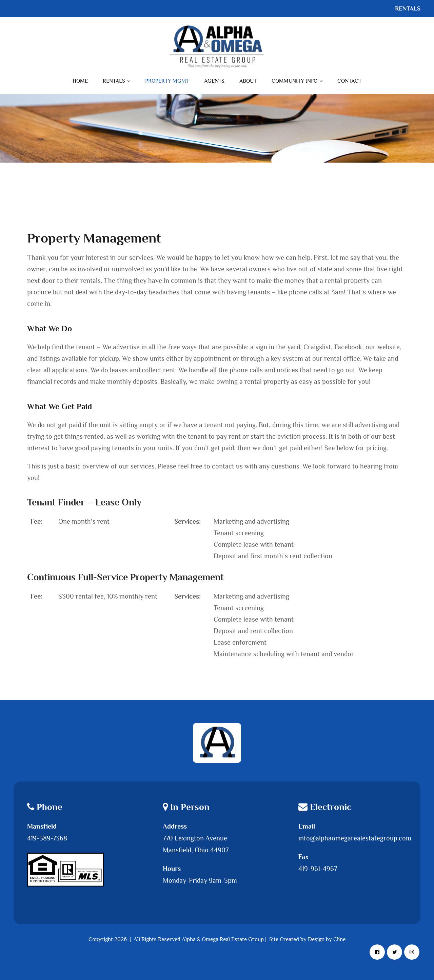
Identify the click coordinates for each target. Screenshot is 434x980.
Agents (214, 81)
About (248, 81)
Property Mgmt (167, 81)
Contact (349, 81)
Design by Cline (327, 939)
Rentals (116, 81)
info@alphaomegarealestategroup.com (355, 838)
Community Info (297, 81)
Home (80, 81)
